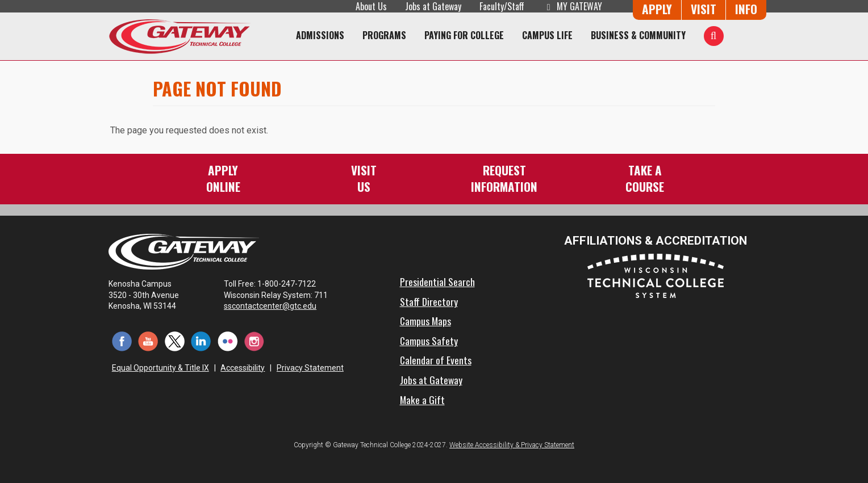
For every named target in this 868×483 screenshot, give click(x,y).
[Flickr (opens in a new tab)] (228, 340)
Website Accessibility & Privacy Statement (512, 445)
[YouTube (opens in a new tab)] (149, 340)
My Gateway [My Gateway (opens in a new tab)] (572, 6)
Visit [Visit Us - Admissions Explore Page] (704, 9)
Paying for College (464, 35)
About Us (371, 6)
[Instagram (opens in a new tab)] (254, 340)
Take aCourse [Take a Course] (645, 178)
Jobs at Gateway (433, 6)
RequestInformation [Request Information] (504, 178)
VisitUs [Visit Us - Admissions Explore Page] (364, 178)
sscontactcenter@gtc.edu (275, 306)
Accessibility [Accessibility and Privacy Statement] (243, 368)
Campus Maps (425, 321)
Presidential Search (437, 282)
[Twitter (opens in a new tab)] (175, 340)
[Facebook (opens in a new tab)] (122, 340)
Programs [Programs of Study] (384, 35)
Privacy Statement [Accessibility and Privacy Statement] (310, 368)
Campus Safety (429, 341)
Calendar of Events (436, 360)
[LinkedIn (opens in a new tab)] (201, 340)
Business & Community (638, 35)
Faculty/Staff (502, 6)
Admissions (320, 35)
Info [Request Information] (746, 9)
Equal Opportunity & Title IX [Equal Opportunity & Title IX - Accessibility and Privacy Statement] (160, 368)
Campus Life (547, 35)
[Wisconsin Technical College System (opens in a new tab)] (656, 275)
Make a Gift (422, 400)
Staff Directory (429, 301)
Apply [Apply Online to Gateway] (657, 9)
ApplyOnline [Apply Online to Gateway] (223, 178)
